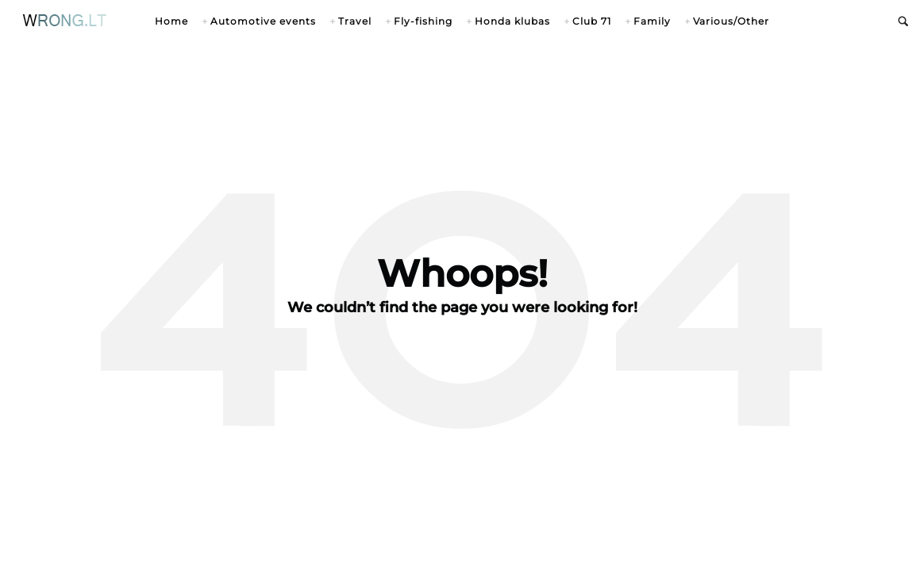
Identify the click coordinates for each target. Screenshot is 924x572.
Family (652, 21)
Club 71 (592, 21)
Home (171, 21)
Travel (355, 21)
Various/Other (731, 21)
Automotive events (263, 21)
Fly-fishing (423, 21)
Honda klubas (512, 21)
